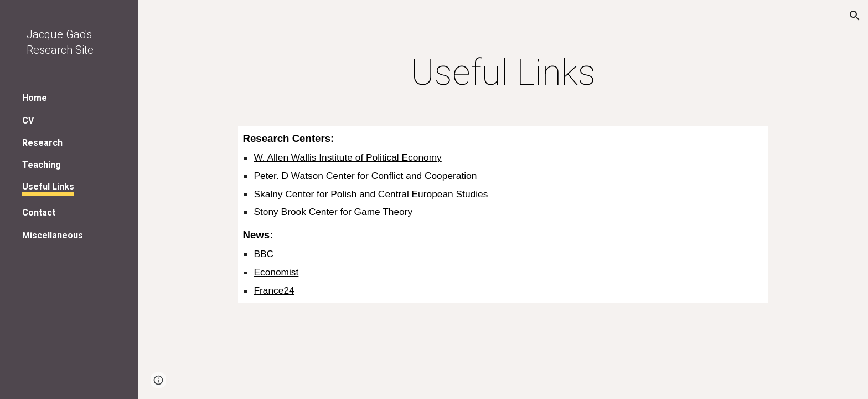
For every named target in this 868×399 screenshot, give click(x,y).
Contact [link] (39, 213)
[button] (855, 16)
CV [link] (28, 121)
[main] (503, 73)
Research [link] (42, 143)
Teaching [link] (42, 165)
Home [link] (35, 98)
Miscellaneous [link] (53, 235)
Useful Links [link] (48, 186)
